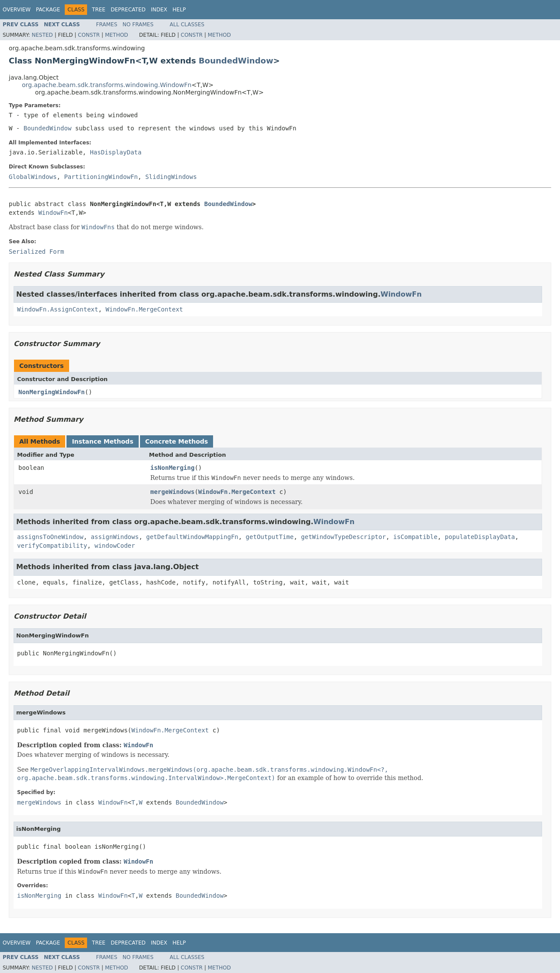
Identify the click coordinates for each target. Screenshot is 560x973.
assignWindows (115, 537)
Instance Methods (102, 441)
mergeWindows (173, 492)
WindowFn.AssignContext (58, 309)
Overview (17, 10)
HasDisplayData (115, 152)
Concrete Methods (177, 441)
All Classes (187, 24)
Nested (42, 35)
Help (179, 10)
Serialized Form (36, 252)
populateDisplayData (480, 537)
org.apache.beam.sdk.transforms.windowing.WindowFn (107, 85)
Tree (99, 10)
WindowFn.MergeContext (144, 309)
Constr (89, 35)
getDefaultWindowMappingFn (192, 537)
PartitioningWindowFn (101, 177)
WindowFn (53, 213)
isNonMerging (173, 468)
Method (117, 35)
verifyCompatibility (52, 546)
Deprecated (128, 10)
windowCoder (115, 546)
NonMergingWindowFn (52, 392)
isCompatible (415, 537)
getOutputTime (270, 537)
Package (48, 10)
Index (159, 10)
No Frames (138, 24)
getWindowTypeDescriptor (343, 537)
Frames (107, 24)
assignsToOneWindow (50, 537)
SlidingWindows (171, 177)
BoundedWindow (236, 61)
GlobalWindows (33, 177)
